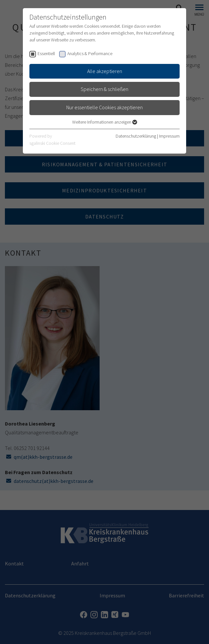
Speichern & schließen (104, 89)
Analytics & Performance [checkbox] (90, 53)
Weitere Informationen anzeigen (105, 122)
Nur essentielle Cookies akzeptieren (104, 107)
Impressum (169, 136)
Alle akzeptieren (105, 71)
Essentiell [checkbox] (46, 53)
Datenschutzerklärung (136, 136)
